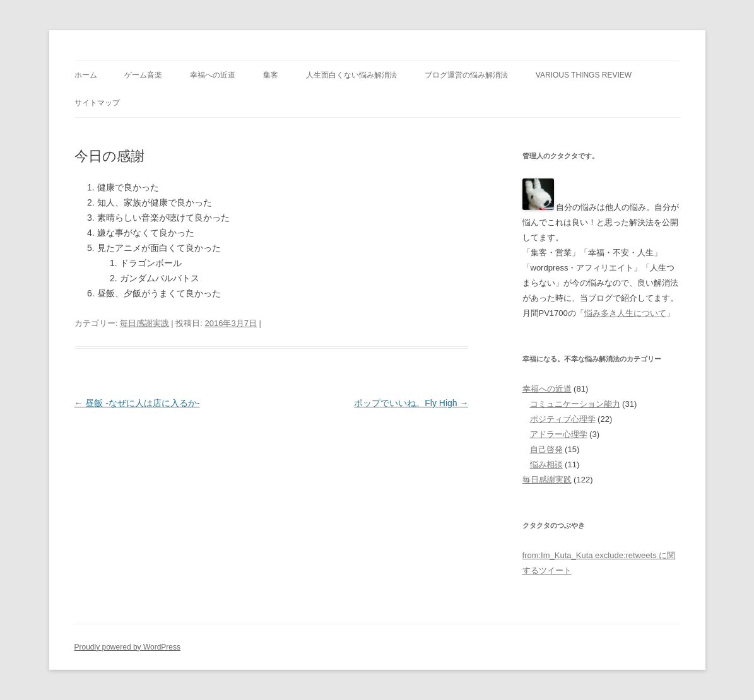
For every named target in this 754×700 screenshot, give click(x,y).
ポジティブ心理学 (563, 419)
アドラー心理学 (559, 434)
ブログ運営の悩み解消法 (466, 75)
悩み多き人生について (625, 313)
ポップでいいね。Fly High (411, 403)
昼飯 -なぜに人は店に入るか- (137, 403)
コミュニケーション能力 (575, 404)
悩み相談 (546, 464)
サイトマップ (97, 103)
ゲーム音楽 (143, 75)
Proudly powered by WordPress (128, 647)
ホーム (86, 75)
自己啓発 (546, 449)
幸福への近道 (213, 75)
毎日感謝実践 (144, 323)
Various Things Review (584, 75)
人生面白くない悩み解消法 (351, 75)
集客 (271, 75)
